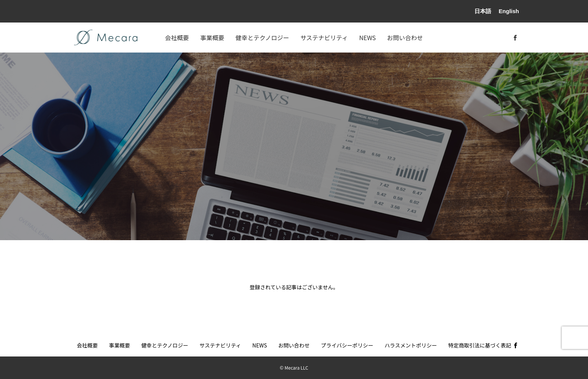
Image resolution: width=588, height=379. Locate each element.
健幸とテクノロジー (262, 38)
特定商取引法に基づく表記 (480, 345)
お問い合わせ (405, 38)
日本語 (483, 11)
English (509, 11)
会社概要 (177, 38)
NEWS (367, 38)
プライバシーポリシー (347, 345)
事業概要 (212, 38)
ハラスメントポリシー (411, 345)
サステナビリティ (324, 38)
